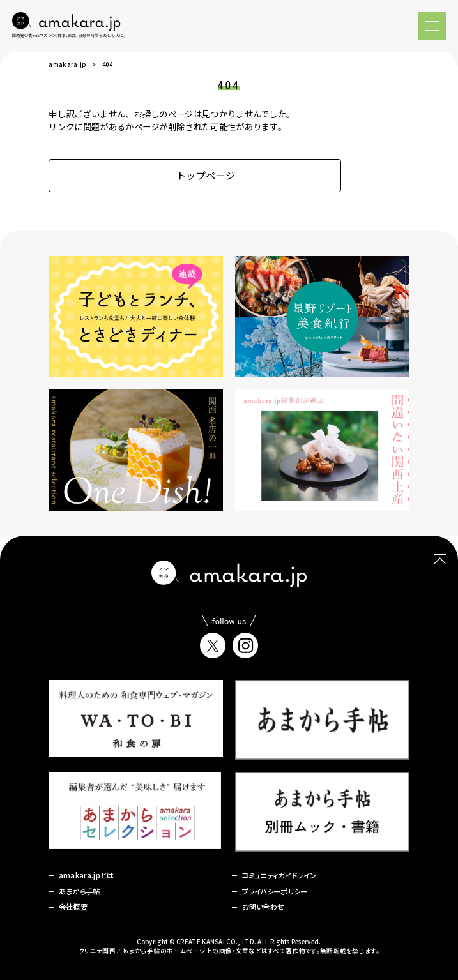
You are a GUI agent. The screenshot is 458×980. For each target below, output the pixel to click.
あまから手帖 (80, 891)
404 (107, 64)
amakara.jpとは (87, 875)
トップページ (195, 175)
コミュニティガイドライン (279, 875)
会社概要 (73, 907)
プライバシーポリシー (275, 891)
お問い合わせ (263, 907)
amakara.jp (67, 64)
